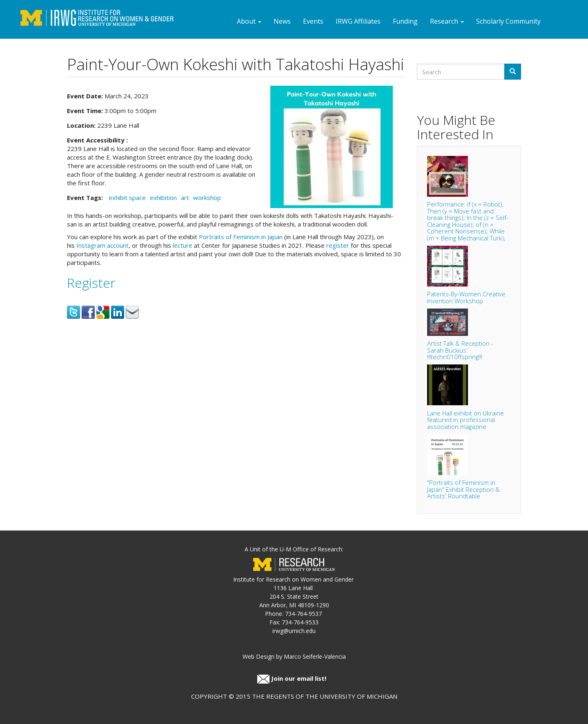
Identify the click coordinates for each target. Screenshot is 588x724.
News (282, 21)
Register (91, 283)
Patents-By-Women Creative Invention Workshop (466, 297)
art (185, 198)
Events (313, 21)
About (249, 21)
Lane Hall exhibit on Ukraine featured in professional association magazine (465, 420)
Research (447, 21)
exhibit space (127, 198)
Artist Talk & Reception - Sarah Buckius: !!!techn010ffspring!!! (460, 350)
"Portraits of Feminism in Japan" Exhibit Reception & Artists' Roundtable (463, 489)
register (338, 245)
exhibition (163, 198)
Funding (405, 21)
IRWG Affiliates (358, 21)
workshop (207, 198)
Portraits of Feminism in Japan (241, 237)
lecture (183, 245)
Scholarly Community (508, 21)
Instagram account (102, 245)
